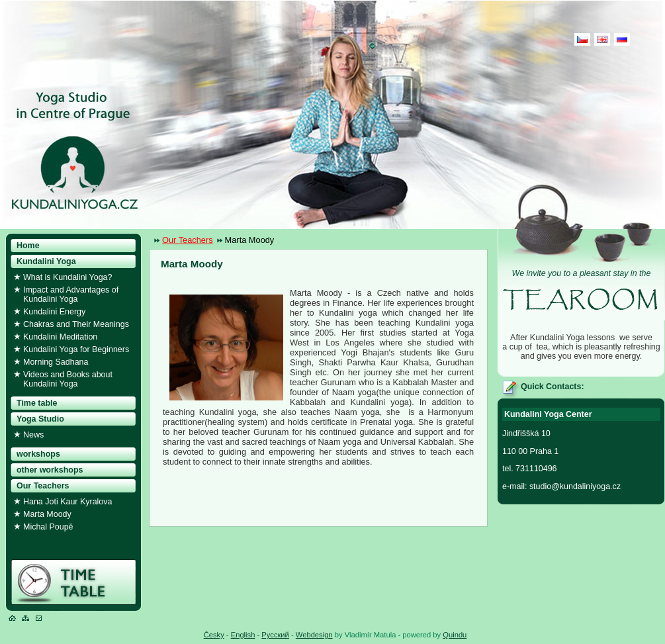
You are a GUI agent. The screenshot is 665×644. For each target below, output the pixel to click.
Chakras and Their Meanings (76, 324)
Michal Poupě (48, 527)
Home (28, 246)
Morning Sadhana (56, 362)
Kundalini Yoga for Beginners (76, 349)
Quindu (455, 635)
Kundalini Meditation (60, 337)
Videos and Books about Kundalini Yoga (68, 379)
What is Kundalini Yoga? (67, 277)
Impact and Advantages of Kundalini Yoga (71, 295)
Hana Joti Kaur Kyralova (67, 502)
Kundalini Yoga (46, 261)
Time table (37, 403)
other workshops (50, 470)
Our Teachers (188, 240)
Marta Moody (47, 514)
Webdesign (314, 635)
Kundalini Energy (54, 312)
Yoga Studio (40, 419)
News (33, 435)
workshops (38, 454)
